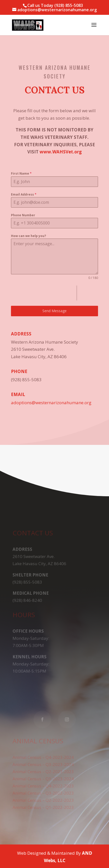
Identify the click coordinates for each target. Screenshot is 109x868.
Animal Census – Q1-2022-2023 (43, 806)
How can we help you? (28, 236)
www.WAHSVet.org (61, 152)
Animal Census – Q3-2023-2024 (43, 763)
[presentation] (44, 293)
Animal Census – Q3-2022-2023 (43, 792)
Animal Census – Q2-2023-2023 (43, 771)
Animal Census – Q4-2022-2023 (43, 785)
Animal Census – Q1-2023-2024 (43, 777)
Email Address (24, 194)
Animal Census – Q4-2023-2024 (43, 757)
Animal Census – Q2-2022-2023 (43, 799)
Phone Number (23, 215)
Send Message (54, 311)
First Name (21, 173)
